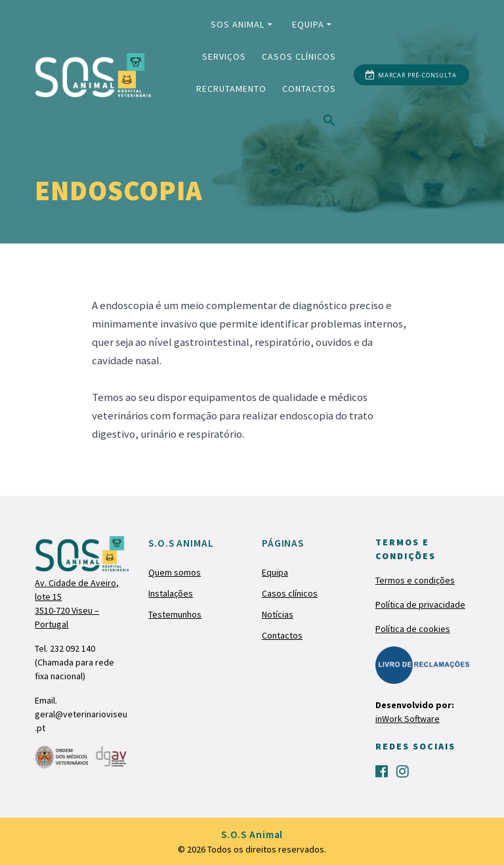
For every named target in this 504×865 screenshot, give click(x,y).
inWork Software (408, 719)
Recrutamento (231, 89)
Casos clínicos (299, 56)
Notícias (278, 614)
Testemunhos (175, 614)
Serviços (224, 56)
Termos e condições (415, 580)
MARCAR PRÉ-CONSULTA (411, 75)
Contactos (309, 89)
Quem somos (175, 572)
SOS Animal (238, 24)
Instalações (171, 593)
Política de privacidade (420, 604)
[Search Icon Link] (329, 123)
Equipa (308, 24)
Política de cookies (413, 629)
